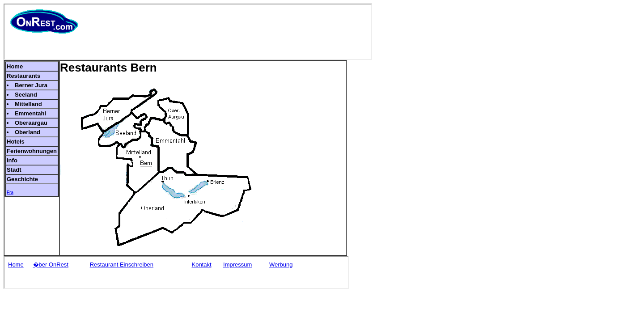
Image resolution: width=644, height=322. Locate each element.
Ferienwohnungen (32, 151)
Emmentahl (30, 113)
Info (12, 160)
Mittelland (28, 104)
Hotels (16, 142)
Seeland (26, 95)
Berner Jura (31, 85)
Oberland (28, 132)
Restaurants (23, 76)
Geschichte (22, 179)
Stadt (14, 170)
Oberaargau (31, 123)
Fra (10, 193)
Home (15, 66)
